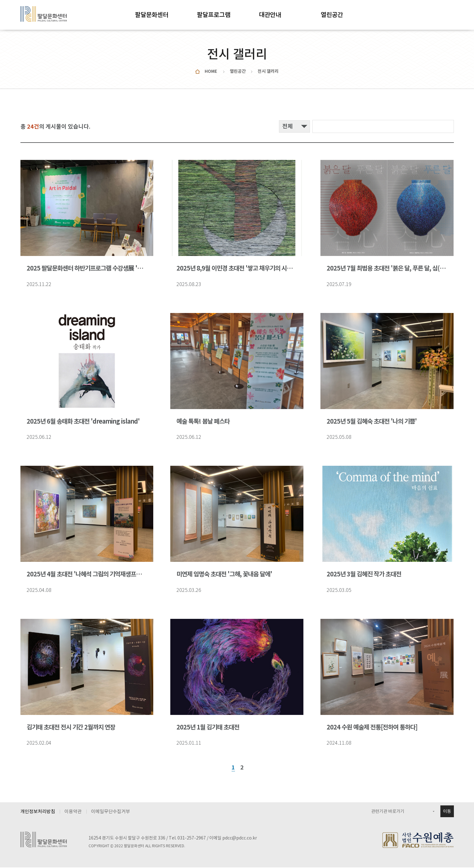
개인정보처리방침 (38, 812)
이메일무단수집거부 (111, 812)
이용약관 (73, 812)
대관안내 (270, 15)
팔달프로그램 (214, 15)
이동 (447, 812)
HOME (211, 71)
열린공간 (332, 15)
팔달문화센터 (152, 15)
